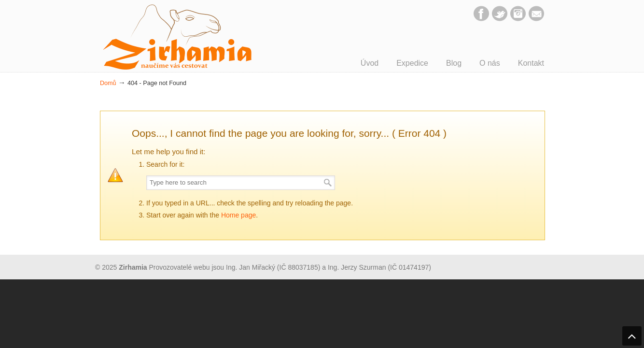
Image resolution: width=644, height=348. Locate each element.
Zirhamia (177, 37)
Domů (108, 83)
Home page (238, 215)
